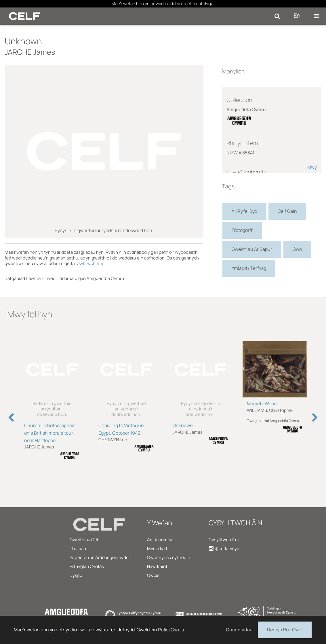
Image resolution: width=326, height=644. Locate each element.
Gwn (297, 249)
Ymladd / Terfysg (249, 268)
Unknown (183, 425)
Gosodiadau (239, 630)
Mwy (312, 167)
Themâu (78, 549)
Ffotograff (242, 230)
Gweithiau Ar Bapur (252, 249)
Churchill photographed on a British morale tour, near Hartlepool (49, 433)
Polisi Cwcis (171, 630)
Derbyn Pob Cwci (285, 629)
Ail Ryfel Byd (244, 211)
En (297, 15)
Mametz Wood (262, 404)
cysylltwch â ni (89, 263)
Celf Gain (287, 211)
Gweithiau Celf (85, 540)
